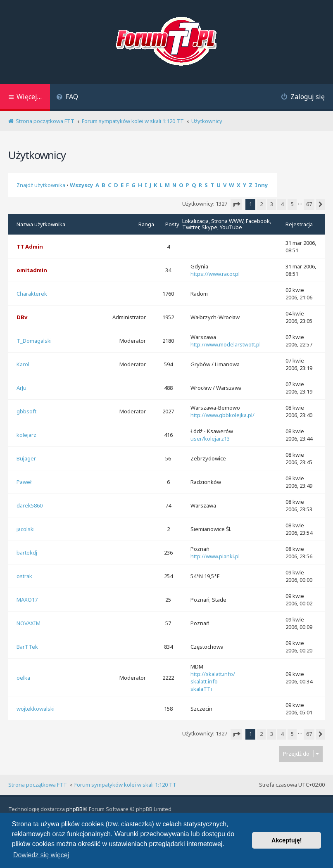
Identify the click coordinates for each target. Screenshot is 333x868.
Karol (23, 364)
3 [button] (272, 204)
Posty (172, 224)
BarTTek (27, 647)
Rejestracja (299, 224)
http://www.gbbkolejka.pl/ (222, 415)
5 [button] (292, 204)
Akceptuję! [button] (287, 840)
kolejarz (26, 435)
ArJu (21, 388)
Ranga (146, 224)
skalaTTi (201, 689)
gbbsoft (26, 411)
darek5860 (30, 505)
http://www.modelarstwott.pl (226, 344)
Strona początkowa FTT (38, 785)
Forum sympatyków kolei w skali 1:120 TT (125, 785)
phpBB (74, 809)
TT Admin (30, 247)
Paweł (24, 482)
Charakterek (32, 294)
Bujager (26, 458)
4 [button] (282, 204)
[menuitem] (67, 98)
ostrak (24, 576)
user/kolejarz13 (210, 439)
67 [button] (309, 204)
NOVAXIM (29, 623)
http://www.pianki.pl (215, 556)
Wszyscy (81, 185)
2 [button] (261, 204)
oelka (23, 678)
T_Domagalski (34, 341)
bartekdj (27, 553)
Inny (261, 185)
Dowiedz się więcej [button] (41, 855)
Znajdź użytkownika (41, 185)
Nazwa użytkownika (41, 224)
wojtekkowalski (36, 709)
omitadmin (32, 270)
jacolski (26, 529)
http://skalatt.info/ (213, 674)
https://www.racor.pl (215, 274)
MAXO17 (27, 600)
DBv (22, 317)
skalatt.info (204, 681)
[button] (236, 204)
